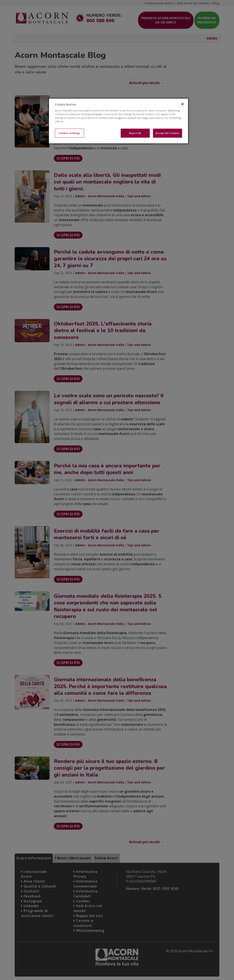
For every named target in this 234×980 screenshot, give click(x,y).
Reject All (135, 133)
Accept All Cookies (168, 133)
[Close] (183, 104)
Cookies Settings (69, 133)
